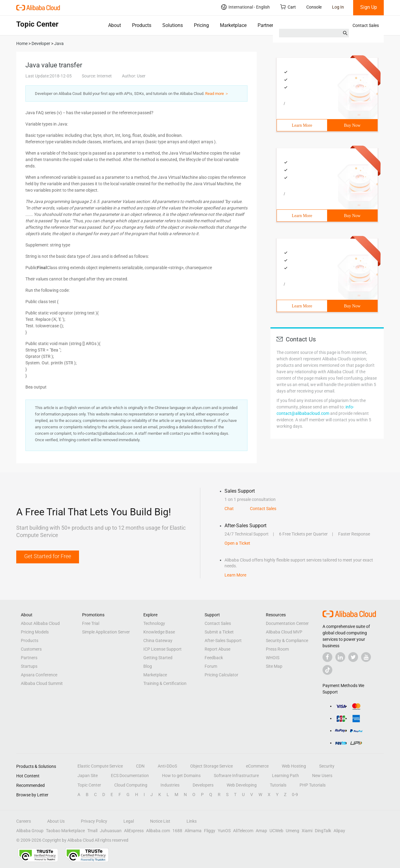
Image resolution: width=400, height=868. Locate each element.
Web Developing (242, 785)
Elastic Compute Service (100, 766)
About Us (56, 821)
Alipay (339, 831)
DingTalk (323, 831)
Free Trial (91, 623)
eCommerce (257, 766)
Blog (148, 666)
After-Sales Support (223, 641)
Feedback (214, 658)
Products (142, 25)
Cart (288, 7)
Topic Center (89, 785)
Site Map (274, 666)
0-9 (295, 795)
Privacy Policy (94, 821)
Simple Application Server (106, 632)
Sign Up (369, 7)
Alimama (193, 831)
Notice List (160, 821)
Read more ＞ (217, 94)
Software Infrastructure (236, 776)
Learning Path (285, 776)
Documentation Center (287, 623)
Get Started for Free (48, 556)
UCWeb (276, 831)
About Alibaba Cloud (40, 623)
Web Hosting (294, 766)
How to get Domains (181, 776)
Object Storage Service (211, 766)
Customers (31, 649)
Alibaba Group (30, 831)
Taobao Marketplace (65, 831)
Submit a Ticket (219, 632)
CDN (140, 766)
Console (314, 7)
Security (327, 766)
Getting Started (158, 658)
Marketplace (233, 25)
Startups (29, 666)
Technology (154, 623)
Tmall (92, 831)
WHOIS (273, 658)
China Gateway (158, 641)
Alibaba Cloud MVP (284, 632)
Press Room (277, 649)
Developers (203, 785)
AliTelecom (243, 831)
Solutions (173, 25)
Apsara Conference (39, 675)
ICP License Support (162, 649)
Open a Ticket (237, 543)
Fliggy (210, 831)
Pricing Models (35, 632)
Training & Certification (165, 683)
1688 (177, 831)
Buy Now (352, 125)
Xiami (307, 831)
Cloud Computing (131, 785)
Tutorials (278, 785)
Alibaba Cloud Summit (42, 683)
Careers (24, 821)
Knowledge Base (159, 632)
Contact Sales (366, 25)
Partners (267, 25)
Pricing (201, 25)
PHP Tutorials (313, 785)
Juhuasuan (111, 831)
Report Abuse (217, 649)
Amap (261, 831)
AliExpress (134, 831)
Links (192, 821)
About (115, 25)
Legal (129, 821)
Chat (229, 509)
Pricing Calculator (221, 675)
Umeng (292, 831)
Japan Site (88, 776)
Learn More (302, 125)
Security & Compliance (287, 641)
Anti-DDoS (167, 766)
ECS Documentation (130, 776)
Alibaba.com (158, 831)
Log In (338, 7)
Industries (170, 785)
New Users (322, 776)
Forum (211, 666)
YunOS (224, 831)
